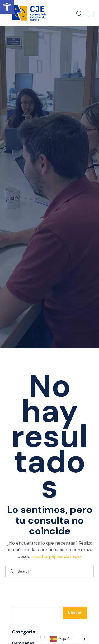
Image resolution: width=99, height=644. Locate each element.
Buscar (75, 612)
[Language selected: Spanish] (64, 639)
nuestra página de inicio (56, 556)
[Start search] (12, 572)
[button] (7, 7)
